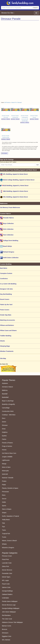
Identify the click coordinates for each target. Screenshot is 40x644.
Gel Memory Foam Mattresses (10, 207)
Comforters (4, 279)
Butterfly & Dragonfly (8, 404)
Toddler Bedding (6, 336)
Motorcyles (5, 471)
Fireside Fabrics (7, 218)
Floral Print (5, 559)
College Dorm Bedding (9, 241)
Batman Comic (7, 626)
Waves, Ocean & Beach (9, 541)
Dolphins (5, 432)
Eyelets (4, 436)
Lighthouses (6, 460)
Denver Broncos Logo (9, 605)
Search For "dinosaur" (17, 102)
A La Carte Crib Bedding (8, 284)
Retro (4, 495)
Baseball (5, 394)
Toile (3, 523)
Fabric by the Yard (6, 305)
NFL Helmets (6, 640)
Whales (4, 544)
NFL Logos (5, 580)
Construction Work (8, 411)
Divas (4, 429)
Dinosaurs (5, 633)
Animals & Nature (7, 387)
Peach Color (6, 584)
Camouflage (6, 408)
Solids (4, 502)
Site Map (3, 358)
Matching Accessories (8, 320)
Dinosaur (5, 425)
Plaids (4, 485)
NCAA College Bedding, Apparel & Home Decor (17, 180)
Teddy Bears (6, 520)
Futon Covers (5, 310)
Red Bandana (6, 615)
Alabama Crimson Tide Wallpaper (12, 622)
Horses (4, 450)
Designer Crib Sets (6, 289)
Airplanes (5, 383)
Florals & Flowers (7, 443)
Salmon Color (6, 587)
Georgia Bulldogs (7, 591)
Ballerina (5, 390)
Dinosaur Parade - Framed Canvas (6, 137)
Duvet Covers (5, 299)
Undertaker (5, 598)
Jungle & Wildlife (7, 457)
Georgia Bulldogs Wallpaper (11, 608)
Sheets (2, 341)
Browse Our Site (8, 13)
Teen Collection (7, 235)
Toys (3, 527)
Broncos (5, 629)
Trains (4, 530)
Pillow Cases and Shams (8, 330)
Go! (38, 165)
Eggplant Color (7, 636)
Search (35, 8)
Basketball (5, 397)
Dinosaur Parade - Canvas (34, 117)
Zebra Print (5, 566)
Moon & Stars (6, 467)
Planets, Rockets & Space (10, 488)
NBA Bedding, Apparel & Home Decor (14, 191)
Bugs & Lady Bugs (8, 401)
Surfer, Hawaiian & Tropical (10, 516)
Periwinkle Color (7, 573)
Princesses (5, 492)
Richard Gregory (7, 252)
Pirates (4, 481)
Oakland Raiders (7, 594)
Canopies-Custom (6, 273)
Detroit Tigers (6, 577)
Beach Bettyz (6, 246)
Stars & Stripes (7, 509)
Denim (4, 422)
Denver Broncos (7, 570)
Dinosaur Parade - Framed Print (15, 117)
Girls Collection (7, 229)
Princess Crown (7, 556)
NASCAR (5, 474)
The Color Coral (7, 619)
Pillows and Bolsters (7, 325)
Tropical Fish (6, 534)
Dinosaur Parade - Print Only (6, 117)
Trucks (4, 537)
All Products (7, 102)
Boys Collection (7, 224)
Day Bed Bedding (6, 294)
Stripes (4, 513)
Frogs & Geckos (7, 446)
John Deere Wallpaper (9, 612)
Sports (4, 506)
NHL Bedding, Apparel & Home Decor (14, 197)
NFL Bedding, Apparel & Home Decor (14, 174)
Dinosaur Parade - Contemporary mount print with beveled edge (25, 119)
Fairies (4, 439)
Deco (4, 418)
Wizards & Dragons (8, 548)
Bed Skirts (4, 268)
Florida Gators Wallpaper (10, 601)
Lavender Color (7, 563)
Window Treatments (7, 351)
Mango (4, 464)
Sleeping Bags (5, 346)
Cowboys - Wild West (9, 415)
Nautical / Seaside (8, 478)
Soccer (4, 499)
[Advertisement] (20, 41)
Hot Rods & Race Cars (9, 453)
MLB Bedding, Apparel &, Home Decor (14, 186)
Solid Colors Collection (9, 258)
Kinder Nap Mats (6, 315)
